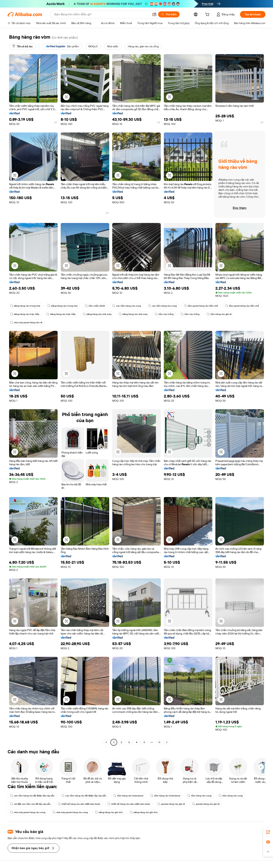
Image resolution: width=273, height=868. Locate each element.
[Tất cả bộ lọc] (22, 46)
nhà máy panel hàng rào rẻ (26, 323)
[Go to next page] (167, 742)
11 (159, 742)
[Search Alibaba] (102, 14)
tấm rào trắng (164, 314)
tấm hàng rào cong (199, 796)
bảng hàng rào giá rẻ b (109, 812)
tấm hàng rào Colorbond (128, 796)
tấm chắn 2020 (95, 306)
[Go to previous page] (106, 742)
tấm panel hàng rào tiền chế (201, 306)
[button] (154, 14)
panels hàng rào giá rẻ (171, 804)
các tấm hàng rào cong (127, 306)
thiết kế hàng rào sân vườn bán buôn (79, 804)
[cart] (208, 15)
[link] (268, 832)
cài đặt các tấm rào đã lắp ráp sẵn (30, 804)
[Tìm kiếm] (169, 14)
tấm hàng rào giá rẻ (219, 314)
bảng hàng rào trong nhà (25, 306)
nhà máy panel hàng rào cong (28, 812)
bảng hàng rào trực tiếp (25, 314)
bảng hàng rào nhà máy (97, 314)
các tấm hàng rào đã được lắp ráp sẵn (32, 796)
